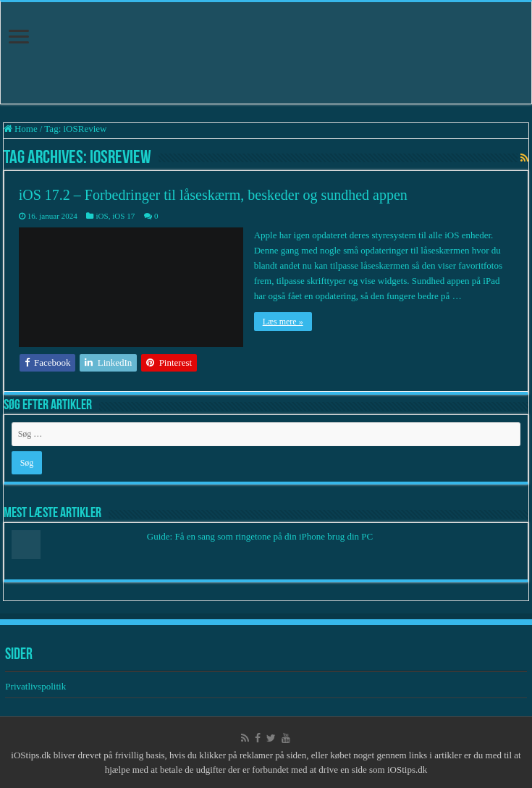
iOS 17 (123, 216)
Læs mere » (283, 322)
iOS (102, 216)
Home (21, 129)
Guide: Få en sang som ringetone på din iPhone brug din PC (260, 536)
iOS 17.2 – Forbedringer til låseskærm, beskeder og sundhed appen (213, 195)
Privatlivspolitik (37, 686)
